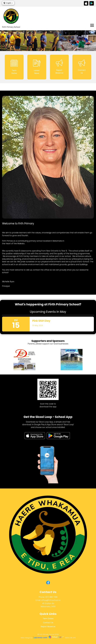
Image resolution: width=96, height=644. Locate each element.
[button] (8, 3)
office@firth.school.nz (51, 600)
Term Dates (48, 619)
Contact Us (48, 623)
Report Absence (48, 627)
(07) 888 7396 (51, 597)
